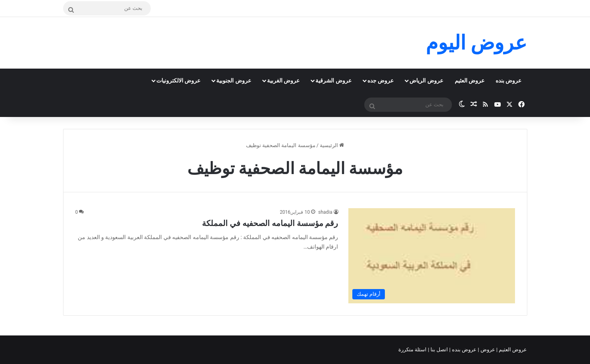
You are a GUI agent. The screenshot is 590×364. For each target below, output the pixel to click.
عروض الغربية (283, 80)
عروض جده (381, 80)
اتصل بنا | (439, 350)
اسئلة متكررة (413, 350)
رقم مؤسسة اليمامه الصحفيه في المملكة (270, 223)
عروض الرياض (426, 80)
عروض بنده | (463, 350)
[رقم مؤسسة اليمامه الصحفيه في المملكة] (432, 256)
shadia (325, 212)
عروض (487, 350)
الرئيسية (332, 145)
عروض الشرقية (333, 80)
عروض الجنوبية (234, 80)
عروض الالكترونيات (178, 80)
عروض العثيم (470, 80)
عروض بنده (508, 80)
